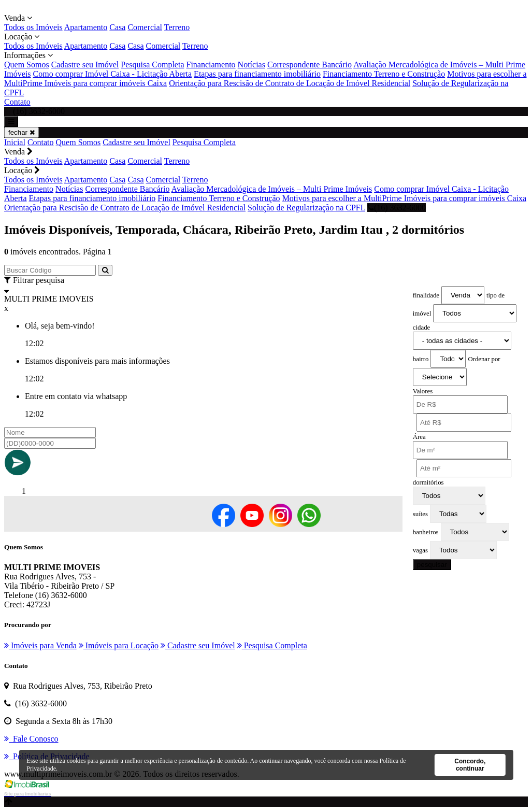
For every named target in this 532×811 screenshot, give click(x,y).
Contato (17, 102)
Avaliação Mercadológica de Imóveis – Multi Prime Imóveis (272, 189)
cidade (421, 328)
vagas (420, 550)
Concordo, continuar (470, 765)
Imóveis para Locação (119, 645)
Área (419, 437)
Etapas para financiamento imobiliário (257, 74)
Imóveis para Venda (40, 645)
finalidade (426, 295)
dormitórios (428, 482)
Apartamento (86, 27)
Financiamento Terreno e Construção (384, 74)
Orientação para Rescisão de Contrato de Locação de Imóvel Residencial (290, 83)
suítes (420, 514)
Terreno (177, 27)
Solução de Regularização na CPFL (306, 208)
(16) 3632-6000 (397, 208)
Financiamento (211, 65)
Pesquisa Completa (152, 65)
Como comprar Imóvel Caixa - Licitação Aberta (113, 74)
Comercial (145, 27)
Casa (117, 27)
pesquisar (432, 565)
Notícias (251, 65)
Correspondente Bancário (310, 65)
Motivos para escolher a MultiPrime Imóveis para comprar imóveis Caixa (404, 198)
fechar (21, 132)
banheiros (426, 532)
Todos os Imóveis (33, 27)
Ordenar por (484, 359)
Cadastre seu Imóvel (85, 65)
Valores (423, 391)
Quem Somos (27, 65)
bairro (421, 359)
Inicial (15, 142)
